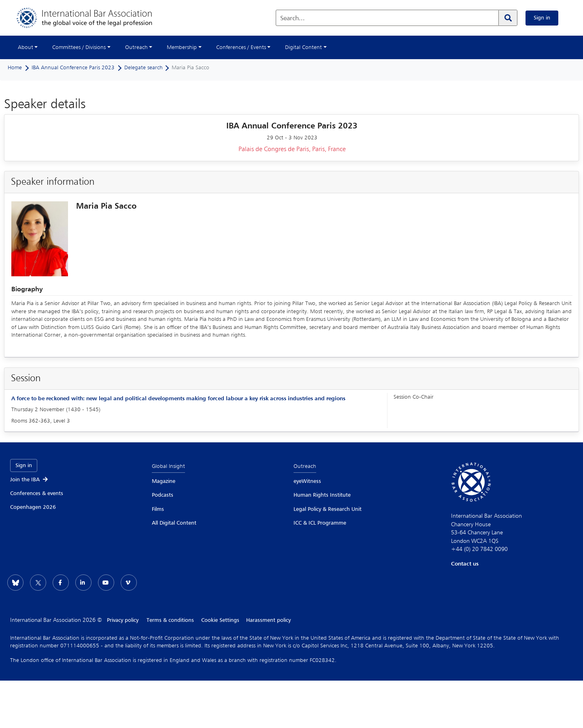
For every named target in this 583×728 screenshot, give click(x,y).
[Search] (508, 18)
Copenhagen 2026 (33, 507)
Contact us (465, 564)
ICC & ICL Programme (320, 523)
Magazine (164, 481)
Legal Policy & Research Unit (328, 509)
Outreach (136, 47)
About (26, 47)
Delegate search (144, 68)
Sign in (542, 18)
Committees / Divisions (79, 47)
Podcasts (163, 495)
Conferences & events (37, 493)
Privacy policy (123, 620)
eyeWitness (307, 481)
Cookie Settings (221, 620)
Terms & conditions (170, 620)
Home (15, 68)
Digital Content (303, 47)
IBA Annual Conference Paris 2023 (73, 68)
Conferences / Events (241, 47)
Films (158, 509)
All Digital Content (174, 523)
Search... (293, 19)
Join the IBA (30, 480)
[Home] (93, 18)
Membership (182, 47)
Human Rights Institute (322, 495)
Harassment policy (270, 620)
